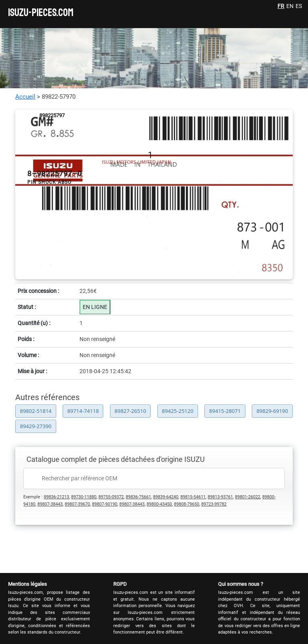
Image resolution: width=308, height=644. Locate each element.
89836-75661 (138, 497)
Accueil (25, 97)
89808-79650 (187, 504)
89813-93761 (220, 497)
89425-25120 (178, 411)
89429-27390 (36, 426)
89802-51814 (36, 411)
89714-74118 (83, 411)
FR (281, 6)
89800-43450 (159, 504)
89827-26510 (130, 411)
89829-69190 (272, 411)
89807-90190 (105, 504)
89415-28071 (225, 411)
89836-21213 (56, 497)
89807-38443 (50, 504)
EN (290, 6)
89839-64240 (166, 497)
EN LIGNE (95, 307)
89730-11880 (84, 497)
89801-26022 (248, 497)
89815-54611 (193, 497)
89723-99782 (214, 504)
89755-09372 (111, 497)
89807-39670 (77, 504)
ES (299, 6)
